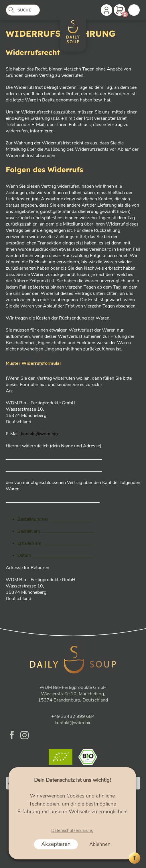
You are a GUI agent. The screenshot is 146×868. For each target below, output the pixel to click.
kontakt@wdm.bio (39, 434)
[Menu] (134, 10)
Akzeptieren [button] (56, 844)
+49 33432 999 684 (73, 716)
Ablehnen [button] (100, 844)
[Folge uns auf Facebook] (12, 736)
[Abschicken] (13, 10)
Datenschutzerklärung (72, 830)
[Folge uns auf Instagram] (24, 736)
